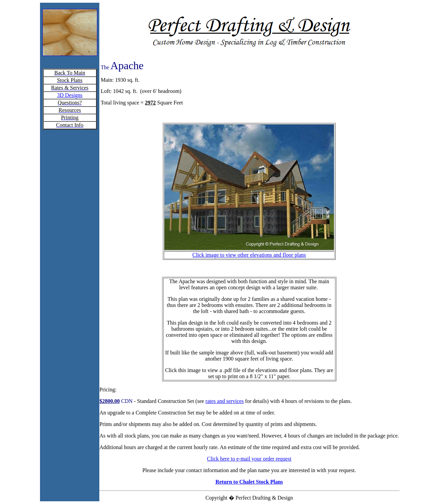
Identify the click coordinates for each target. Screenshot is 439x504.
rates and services (225, 401)
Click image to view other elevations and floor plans (249, 255)
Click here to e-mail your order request (249, 459)
